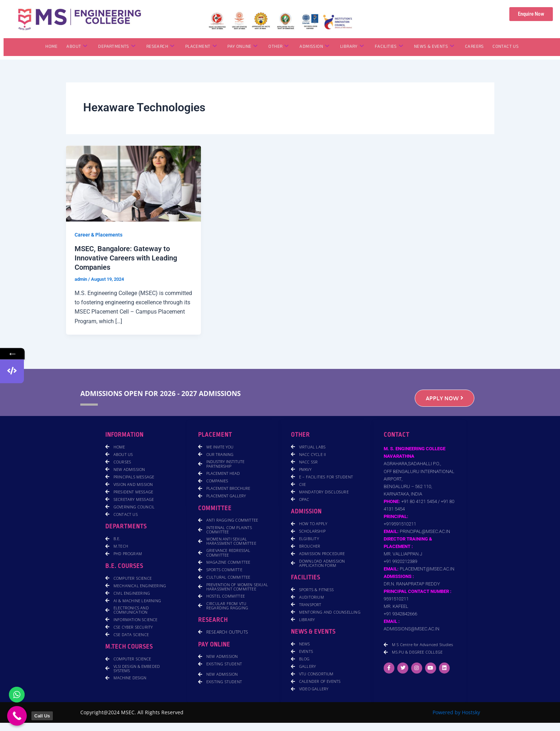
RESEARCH (161, 47)
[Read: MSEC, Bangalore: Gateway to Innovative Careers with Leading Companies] (134, 183)
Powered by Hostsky (456, 712)
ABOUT (78, 47)
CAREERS (473, 47)
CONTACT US (504, 47)
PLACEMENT (201, 47)
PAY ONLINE (243, 47)
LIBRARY (352, 47)
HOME (53, 47)
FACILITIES (388, 47)
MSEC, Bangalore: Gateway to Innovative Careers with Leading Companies (126, 258)
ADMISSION (314, 47)
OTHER (278, 47)
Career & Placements (99, 235)
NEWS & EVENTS (433, 47)
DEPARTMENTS (118, 47)
